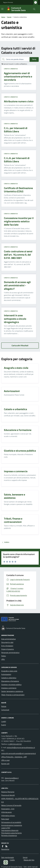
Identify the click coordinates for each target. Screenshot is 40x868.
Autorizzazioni (6, 674)
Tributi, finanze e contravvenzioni (13, 695)
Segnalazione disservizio (10, 830)
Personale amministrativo (10, 653)
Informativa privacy (8, 816)
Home (3, 17)
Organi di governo (8, 649)
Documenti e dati (7, 642)
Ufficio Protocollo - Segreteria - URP (14, 757)
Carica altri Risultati (20, 345)
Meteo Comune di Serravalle (11, 805)
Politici (4, 656)
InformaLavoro (6, 812)
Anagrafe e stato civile (9, 671)
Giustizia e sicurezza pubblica (11, 685)
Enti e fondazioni (7, 646)
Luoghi (4, 721)
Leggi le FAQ (6, 828)
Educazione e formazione (10, 681)
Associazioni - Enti (8, 809)
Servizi (9, 17)
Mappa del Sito (29, 860)
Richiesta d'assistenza (9, 835)
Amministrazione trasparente (12, 825)
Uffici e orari (5, 760)
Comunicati (5, 710)
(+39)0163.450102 (15, 744)
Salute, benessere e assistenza (12, 691)
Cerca (34, 59)
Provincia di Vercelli (8, 795)
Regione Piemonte (8, 2)
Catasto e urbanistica (11, 69)
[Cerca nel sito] (33, 9)
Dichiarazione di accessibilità (11, 822)
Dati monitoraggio (8, 857)
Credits (12, 860)
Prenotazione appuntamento (11, 833)
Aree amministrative (8, 639)
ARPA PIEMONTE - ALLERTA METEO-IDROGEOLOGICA (20, 800)
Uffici (3, 659)
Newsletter (5, 849)
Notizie (4, 706)
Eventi (4, 725)
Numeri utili (5, 764)
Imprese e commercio (9, 688)
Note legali (5, 819)
